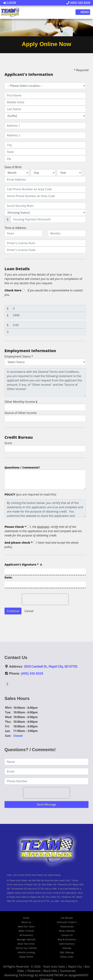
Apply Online (26, 957)
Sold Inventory (67, 944)
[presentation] (45, 599)
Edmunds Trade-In (67, 922)
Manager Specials (26, 939)
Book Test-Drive (26, 944)
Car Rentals (67, 918)
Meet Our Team (26, 926)
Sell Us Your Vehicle (26, 948)
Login (10, 3)
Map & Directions (67, 939)
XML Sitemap (67, 952)
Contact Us (67, 935)
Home (26, 918)
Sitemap (67, 948)
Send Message (47, 804)
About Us (26, 922)
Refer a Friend (26, 931)
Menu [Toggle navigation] (83, 12)
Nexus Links (67, 957)
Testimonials (67, 926)
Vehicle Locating (26, 952)
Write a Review (67, 931)
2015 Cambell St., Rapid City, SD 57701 (51, 667)
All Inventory (26, 935)
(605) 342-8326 (78, 3)
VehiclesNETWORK (51, 975)
